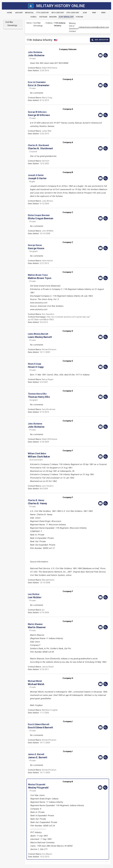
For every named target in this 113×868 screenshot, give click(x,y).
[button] (56, 52)
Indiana (49, 23)
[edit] (106, 55)
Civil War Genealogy (38, 24)
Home (29, 23)
